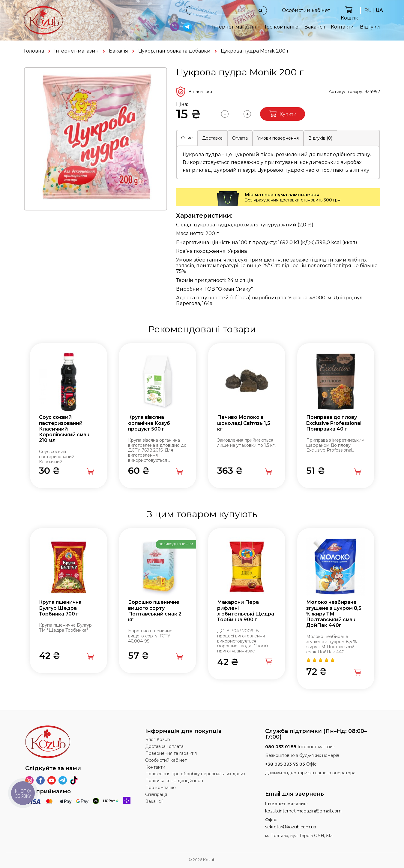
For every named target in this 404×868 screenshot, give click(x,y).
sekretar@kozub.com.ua (291, 827)
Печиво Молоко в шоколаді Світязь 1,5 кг (244, 423)
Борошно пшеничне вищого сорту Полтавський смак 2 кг (155, 611)
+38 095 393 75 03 (285, 764)
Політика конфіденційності (174, 781)
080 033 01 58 (281, 747)
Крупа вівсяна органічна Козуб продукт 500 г (149, 423)
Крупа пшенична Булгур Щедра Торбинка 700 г (60, 608)
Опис (187, 138)
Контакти (342, 27)
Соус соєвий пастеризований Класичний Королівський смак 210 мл (64, 429)
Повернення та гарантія (171, 753)
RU (368, 10)
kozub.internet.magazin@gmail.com (303, 811)
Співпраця (156, 794)
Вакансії (315, 27)
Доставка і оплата (164, 746)
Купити (283, 114)
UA (379, 10)
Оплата (240, 138)
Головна (34, 51)
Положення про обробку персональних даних (195, 774)
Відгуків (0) (320, 138)
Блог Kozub (158, 739)
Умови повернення (278, 138)
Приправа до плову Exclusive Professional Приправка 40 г (334, 423)
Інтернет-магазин (234, 27)
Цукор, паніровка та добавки (174, 51)
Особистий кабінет (306, 10)
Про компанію (280, 27)
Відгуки (370, 27)
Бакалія (118, 51)
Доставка (212, 138)
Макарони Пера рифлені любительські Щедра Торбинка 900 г (246, 611)
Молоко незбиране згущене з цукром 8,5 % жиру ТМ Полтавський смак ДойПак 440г (334, 614)
